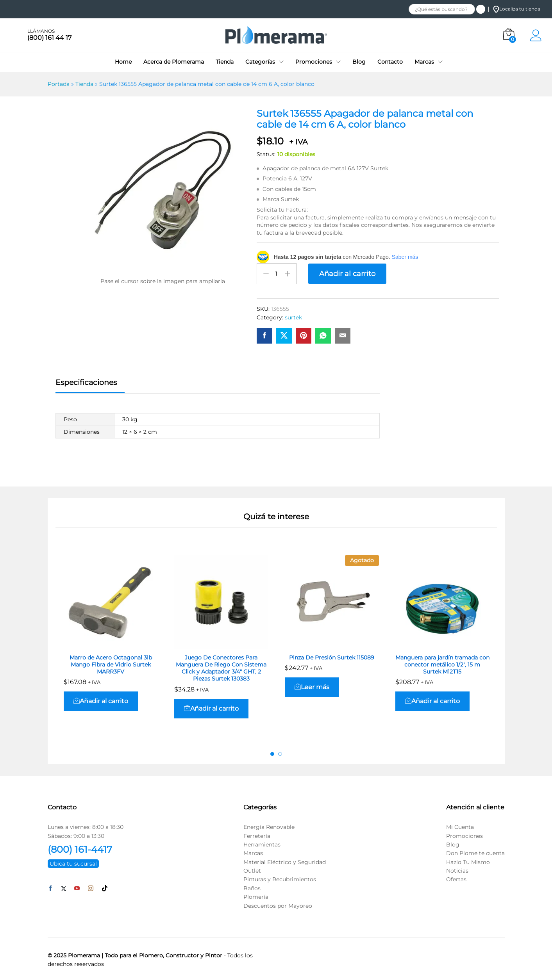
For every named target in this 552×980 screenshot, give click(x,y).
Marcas (253, 851)
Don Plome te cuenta (475, 851)
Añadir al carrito (347, 274)
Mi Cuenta (460, 825)
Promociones (464, 834)
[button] (101, 699)
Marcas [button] (424, 62)
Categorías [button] (260, 62)
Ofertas (456, 877)
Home (123, 62)
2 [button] (280, 752)
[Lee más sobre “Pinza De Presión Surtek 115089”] (312, 685)
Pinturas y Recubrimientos (280, 877)
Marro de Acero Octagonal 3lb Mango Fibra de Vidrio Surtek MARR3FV (111, 662)
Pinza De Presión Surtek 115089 (332, 655)
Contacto (390, 62)
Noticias (457, 869)
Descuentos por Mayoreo (278, 903)
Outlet (252, 869)
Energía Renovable (269, 825)
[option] (111, 641)
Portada (59, 84)
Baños (252, 886)
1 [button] (272, 752)
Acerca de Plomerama (174, 62)
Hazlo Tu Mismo (468, 860)
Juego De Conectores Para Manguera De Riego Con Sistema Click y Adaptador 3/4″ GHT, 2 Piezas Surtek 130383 (221, 666)
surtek (293, 315)
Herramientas (262, 842)
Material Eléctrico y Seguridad (285, 860)
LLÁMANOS (41, 31)
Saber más (405, 257)
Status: (266, 154)
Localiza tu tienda (517, 9)
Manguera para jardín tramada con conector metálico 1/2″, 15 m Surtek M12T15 (442, 662)
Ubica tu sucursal (73, 861)
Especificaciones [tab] (86, 380)
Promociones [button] (314, 62)
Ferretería (257, 834)
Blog (359, 62)
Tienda (225, 62)
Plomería (256, 895)
